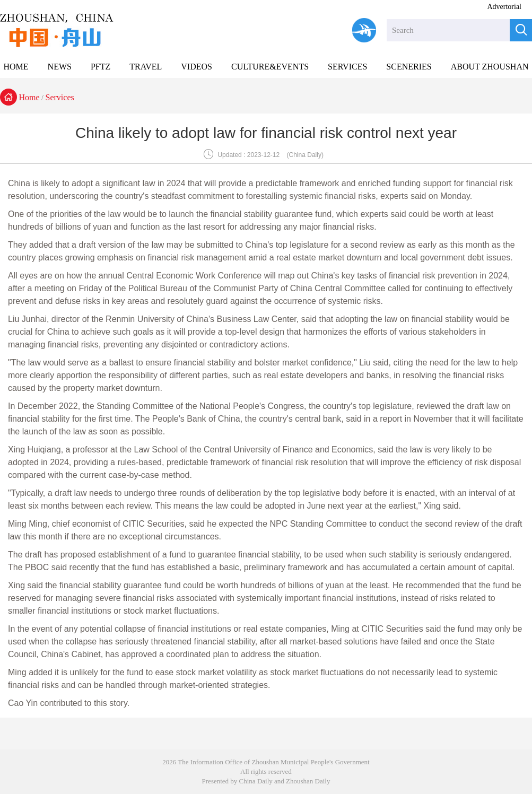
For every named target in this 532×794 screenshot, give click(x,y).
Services (60, 97)
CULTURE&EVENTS (270, 67)
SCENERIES (409, 67)
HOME (16, 67)
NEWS (60, 67)
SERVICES (347, 67)
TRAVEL (146, 67)
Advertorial (504, 7)
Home (29, 97)
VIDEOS (197, 67)
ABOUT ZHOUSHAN (490, 67)
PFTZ (101, 67)
